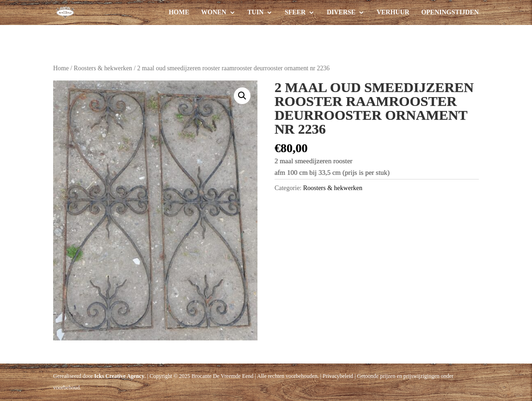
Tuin (255, 12)
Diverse (341, 12)
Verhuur (393, 12)
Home (179, 12)
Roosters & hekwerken (103, 68)
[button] (242, 96)
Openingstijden (450, 12)
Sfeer (295, 12)
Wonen (214, 12)
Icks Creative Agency (119, 376)
